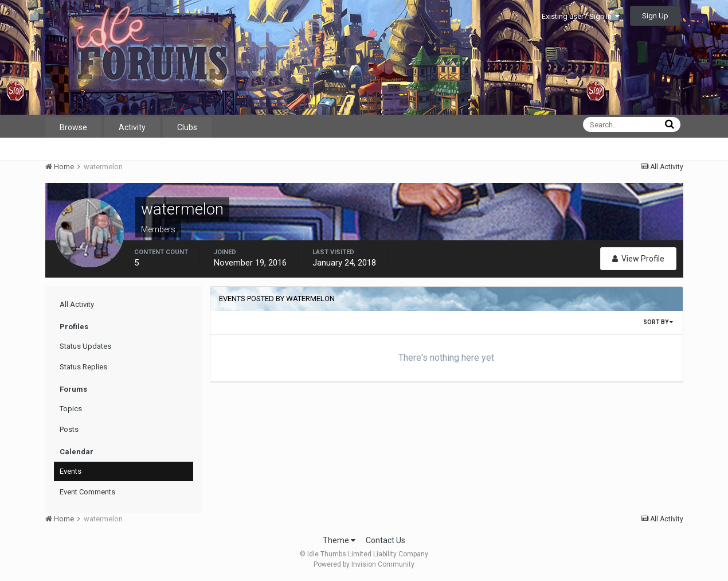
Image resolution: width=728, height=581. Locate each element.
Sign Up (655, 16)
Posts (69, 429)
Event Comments (87, 492)
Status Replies (83, 367)
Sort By (658, 322)
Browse (73, 127)
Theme (339, 540)
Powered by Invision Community (364, 564)
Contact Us (385, 540)
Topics (71, 409)
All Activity (77, 304)
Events (71, 471)
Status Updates (85, 346)
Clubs (187, 127)
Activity (132, 127)
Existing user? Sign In (581, 16)
